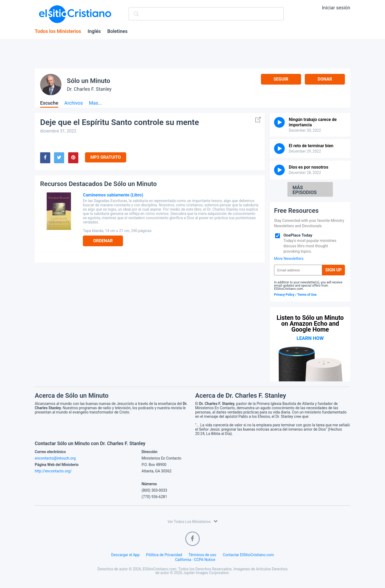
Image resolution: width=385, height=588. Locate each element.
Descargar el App (125, 555)
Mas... (95, 103)
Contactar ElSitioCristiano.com (248, 555)
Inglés (94, 31)
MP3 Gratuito (106, 157)
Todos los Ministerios (58, 31)
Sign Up (334, 270)
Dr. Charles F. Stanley (89, 89)
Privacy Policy (284, 295)
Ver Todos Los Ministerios (192, 521)
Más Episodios (305, 190)
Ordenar (103, 241)
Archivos (74, 103)
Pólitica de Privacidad (164, 555)
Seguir (281, 79)
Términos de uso (202, 555)
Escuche (49, 103)
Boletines (117, 31)
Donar (325, 79)
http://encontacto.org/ (53, 471)
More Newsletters (289, 259)
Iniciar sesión (336, 8)
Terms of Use (307, 295)
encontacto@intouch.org (55, 458)
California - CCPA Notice (195, 560)
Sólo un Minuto (88, 81)
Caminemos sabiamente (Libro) (113, 195)
